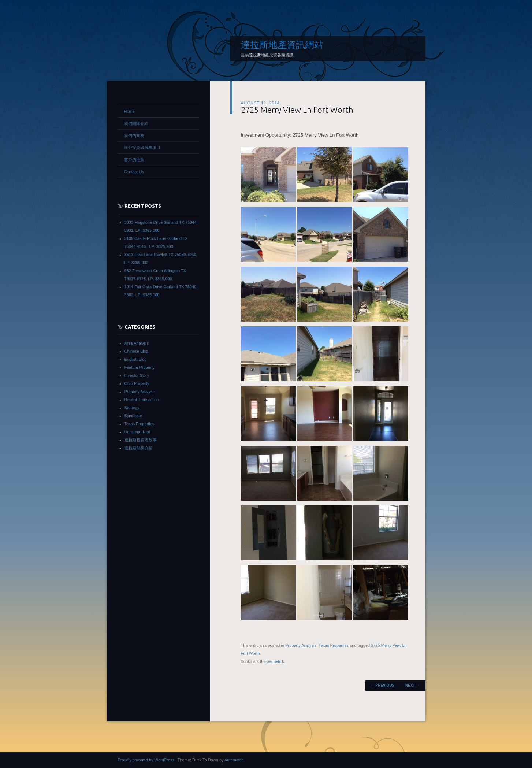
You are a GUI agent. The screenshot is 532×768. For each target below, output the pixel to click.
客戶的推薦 (134, 160)
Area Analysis (137, 343)
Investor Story (137, 375)
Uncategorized (137, 432)
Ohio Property (137, 383)
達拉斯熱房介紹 (139, 448)
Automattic (234, 760)
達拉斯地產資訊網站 (282, 45)
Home (129, 111)
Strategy (132, 408)
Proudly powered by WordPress (146, 760)
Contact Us (134, 172)
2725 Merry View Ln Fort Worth (297, 110)
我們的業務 (134, 136)
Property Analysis (301, 645)
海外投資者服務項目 (142, 148)
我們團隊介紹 (136, 123)
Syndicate (133, 416)
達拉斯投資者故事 (141, 440)
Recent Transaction (142, 400)
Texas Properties (334, 645)
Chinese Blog (136, 351)
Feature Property (140, 367)
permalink (275, 661)
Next (412, 685)
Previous (383, 685)
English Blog (136, 359)
